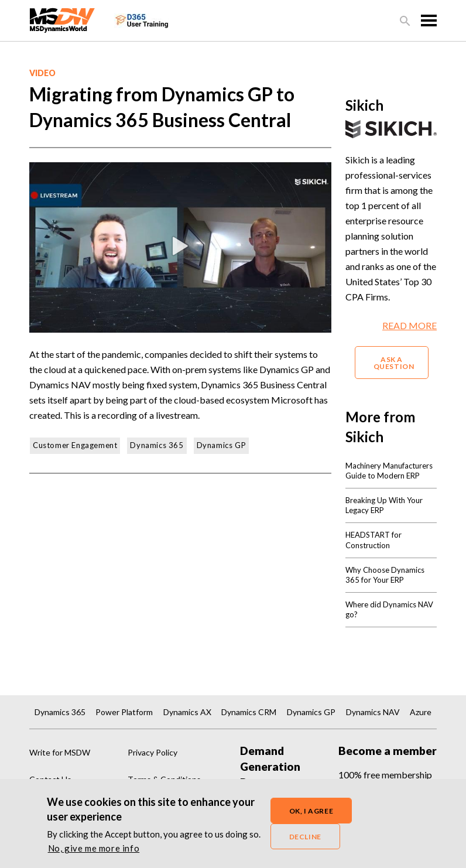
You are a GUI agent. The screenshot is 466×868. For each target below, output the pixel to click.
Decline (305, 839)
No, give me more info (94, 850)
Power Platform (124, 712)
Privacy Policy (153, 752)
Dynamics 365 (157, 445)
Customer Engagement (75, 445)
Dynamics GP (222, 445)
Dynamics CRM (249, 712)
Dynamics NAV (373, 712)
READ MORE (410, 325)
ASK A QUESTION (394, 363)
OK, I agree (311, 813)
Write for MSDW (60, 752)
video (42, 73)
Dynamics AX (187, 712)
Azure (421, 712)
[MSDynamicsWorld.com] (62, 19)
